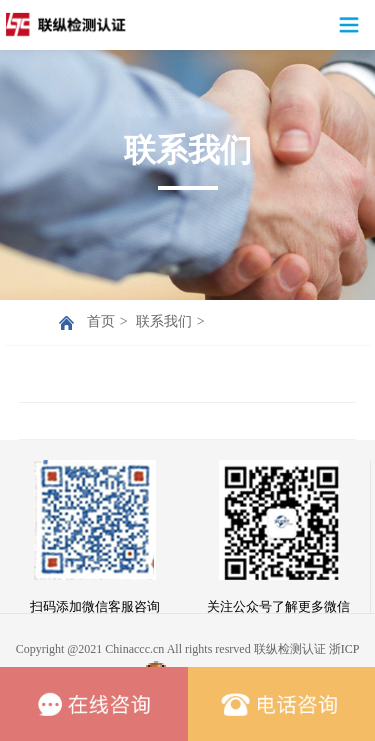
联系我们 (164, 321)
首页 (101, 321)
